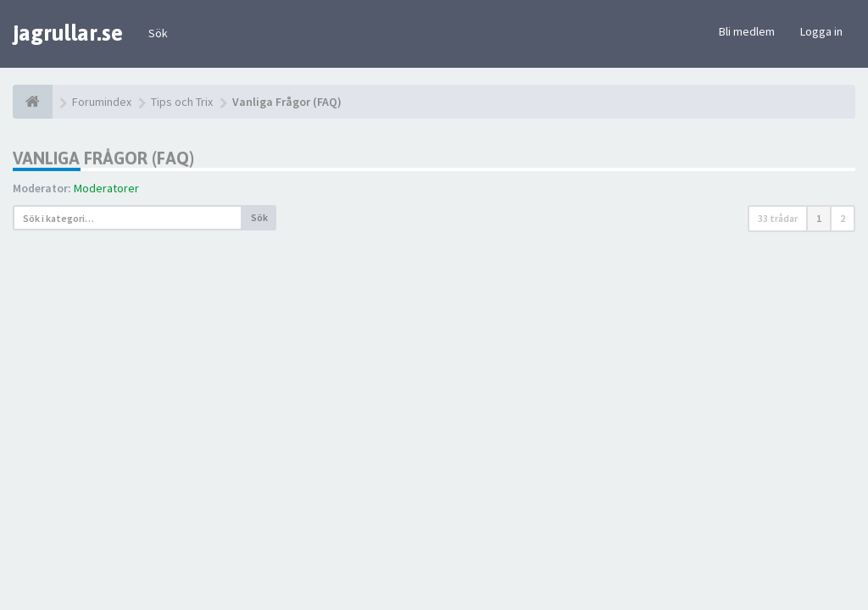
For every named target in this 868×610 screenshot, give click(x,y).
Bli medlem (747, 31)
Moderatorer (106, 188)
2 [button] (843, 218)
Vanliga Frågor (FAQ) (103, 158)
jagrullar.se (68, 33)
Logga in (821, 31)
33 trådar (778, 218)
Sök (158, 33)
